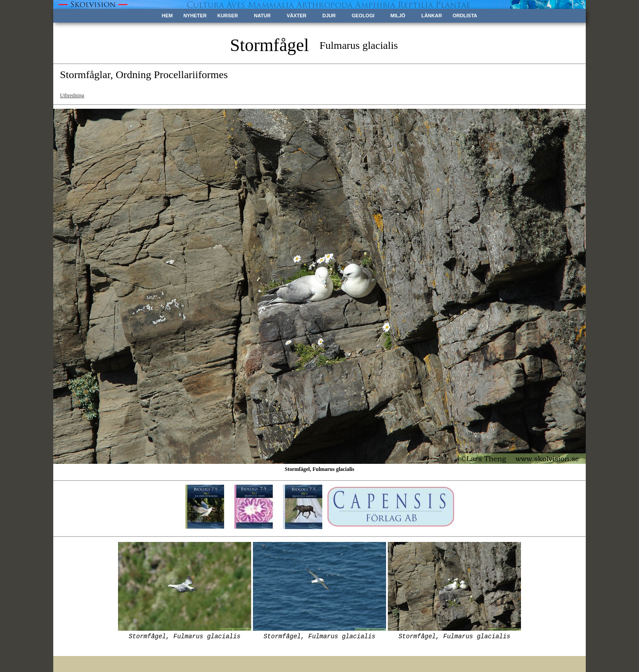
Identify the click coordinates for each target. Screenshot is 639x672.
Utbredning (72, 95)
